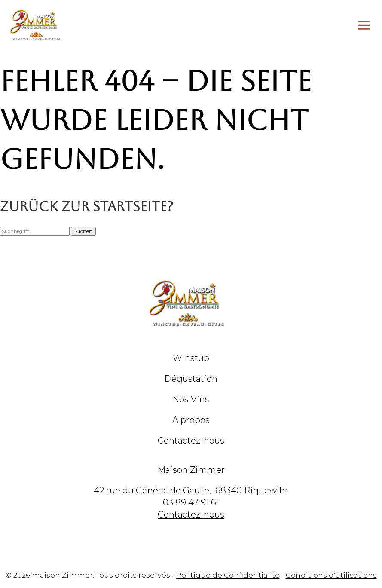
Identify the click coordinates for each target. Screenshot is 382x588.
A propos (191, 420)
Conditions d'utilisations (331, 575)
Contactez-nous (191, 441)
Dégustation (191, 379)
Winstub (191, 358)
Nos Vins (191, 399)
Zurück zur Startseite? (87, 206)
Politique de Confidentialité (228, 575)
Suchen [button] (83, 231)
